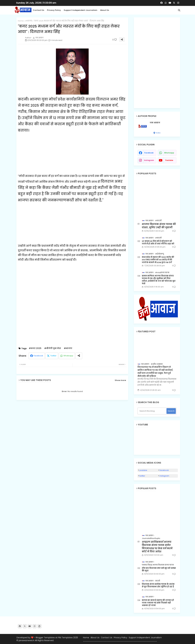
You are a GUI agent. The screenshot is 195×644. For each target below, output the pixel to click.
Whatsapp (68, 356)
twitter (142, 476)
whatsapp (169, 153)
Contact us (38, 10)
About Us (105, 10)
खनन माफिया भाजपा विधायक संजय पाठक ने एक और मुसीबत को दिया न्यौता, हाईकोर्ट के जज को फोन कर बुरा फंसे (159, 280)
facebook (149, 153)
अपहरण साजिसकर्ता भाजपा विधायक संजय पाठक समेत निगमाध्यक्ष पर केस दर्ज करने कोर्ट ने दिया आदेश (157, 547)
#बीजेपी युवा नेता (53, 348)
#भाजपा (29, 21)
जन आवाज (155, 123)
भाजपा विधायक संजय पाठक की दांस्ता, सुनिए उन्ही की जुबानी (159, 226)
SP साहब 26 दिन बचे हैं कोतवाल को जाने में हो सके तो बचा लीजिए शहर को (158, 242)
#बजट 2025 (35, 348)
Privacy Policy (54, 10)
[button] (179, 10)
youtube (169, 160)
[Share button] (79, 356)
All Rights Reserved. (44, 640)
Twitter (53, 356)
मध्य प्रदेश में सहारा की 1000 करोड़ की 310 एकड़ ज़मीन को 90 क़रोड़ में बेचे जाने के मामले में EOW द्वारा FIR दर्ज (158, 260)
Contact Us (107, 638)
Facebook (38, 356)
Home (21, 21)
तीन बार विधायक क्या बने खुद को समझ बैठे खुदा (159, 569)
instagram (149, 160)
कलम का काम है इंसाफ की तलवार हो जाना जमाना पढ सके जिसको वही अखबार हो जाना (158, 603)
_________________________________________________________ (120, 640)
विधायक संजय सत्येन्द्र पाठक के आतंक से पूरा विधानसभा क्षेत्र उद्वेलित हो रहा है (158, 585)
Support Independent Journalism (80, 10)
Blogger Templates (45, 638)
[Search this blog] (152, 411)
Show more (120, 380)
